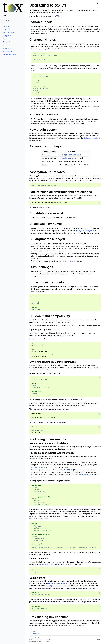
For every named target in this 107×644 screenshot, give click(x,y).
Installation (6, 26)
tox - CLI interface (8, 33)
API (4, 45)
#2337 (71, 124)
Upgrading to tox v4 (9, 54)
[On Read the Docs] (98, 640)
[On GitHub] (100, 640)
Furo (51, 640)
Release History (8, 51)
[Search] (13, 21)
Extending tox (7, 42)
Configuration (7, 36)
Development (7, 48)
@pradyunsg (45, 640)
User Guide (6, 30)
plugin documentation (91, 138)
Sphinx (37, 640)
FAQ (4, 39)
